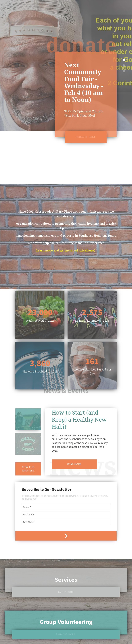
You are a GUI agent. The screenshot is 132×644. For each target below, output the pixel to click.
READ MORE (74, 444)
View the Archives (28, 449)
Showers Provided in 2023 (40, 351)
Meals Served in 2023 (40, 300)
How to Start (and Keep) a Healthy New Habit (79, 399)
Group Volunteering (66, 602)
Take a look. (66, 572)
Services (66, 559)
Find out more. (66, 614)
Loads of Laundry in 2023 (92, 300)
